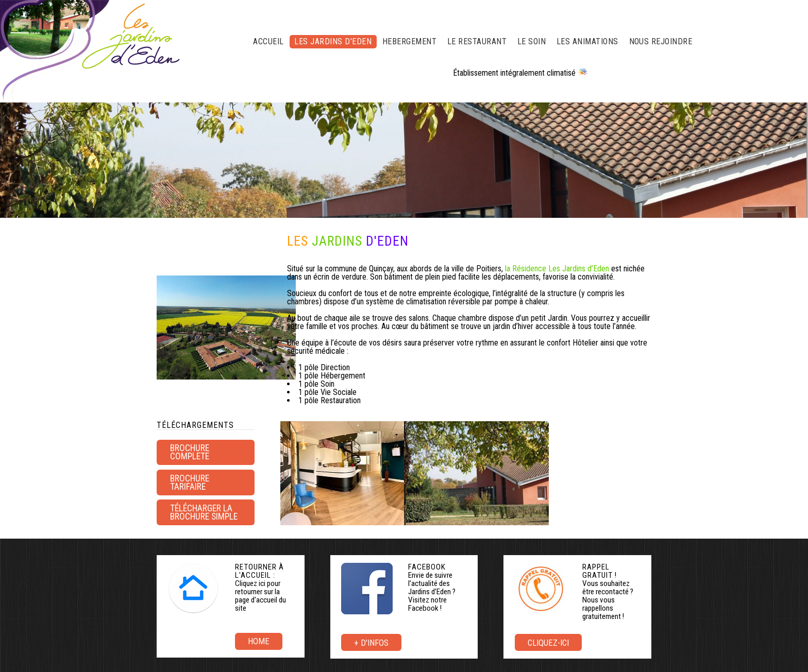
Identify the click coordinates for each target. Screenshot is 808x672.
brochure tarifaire (190, 483)
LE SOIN (532, 41)
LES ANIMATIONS (587, 41)
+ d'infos (371, 643)
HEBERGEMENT (409, 41)
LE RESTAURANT (477, 41)
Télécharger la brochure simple (204, 512)
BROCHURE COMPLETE (190, 452)
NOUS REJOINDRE (661, 41)
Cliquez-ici (548, 643)
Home (259, 641)
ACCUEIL (268, 41)
